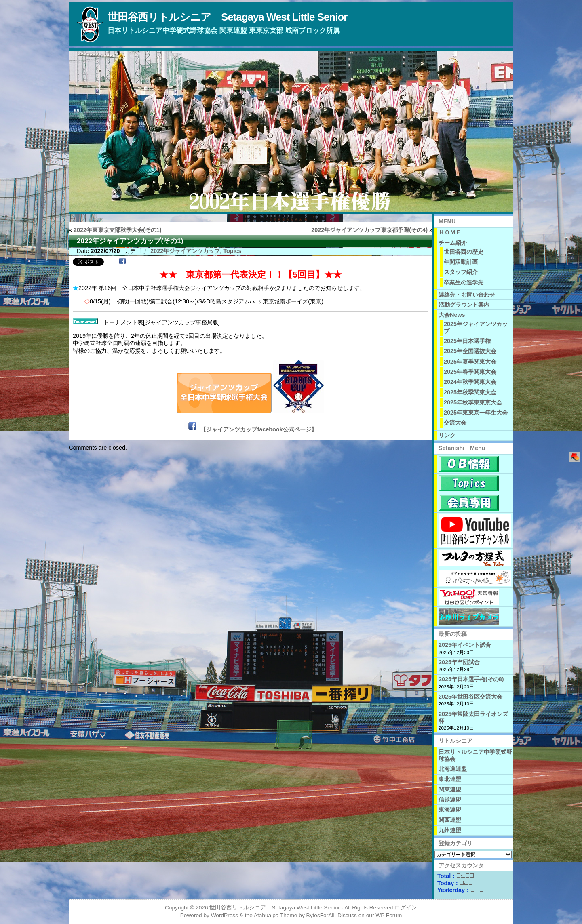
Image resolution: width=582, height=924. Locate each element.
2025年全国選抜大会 (470, 351)
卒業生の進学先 (464, 282)
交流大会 (455, 423)
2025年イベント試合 (465, 645)
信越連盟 (450, 800)
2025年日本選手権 (467, 341)
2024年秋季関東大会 (470, 382)
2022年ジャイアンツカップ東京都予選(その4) (369, 230)
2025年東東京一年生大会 (476, 413)
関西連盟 (450, 820)
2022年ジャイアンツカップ (185, 251)
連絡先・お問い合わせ (467, 295)
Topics (232, 251)
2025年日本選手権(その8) (471, 679)
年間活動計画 (461, 262)
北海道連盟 (453, 769)
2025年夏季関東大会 (470, 362)
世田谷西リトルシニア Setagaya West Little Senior (227, 17)
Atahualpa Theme (276, 915)
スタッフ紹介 (461, 272)
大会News (452, 315)
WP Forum (389, 915)
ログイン (406, 908)
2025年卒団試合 (459, 662)
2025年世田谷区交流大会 (470, 697)
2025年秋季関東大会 (470, 392)
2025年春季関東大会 (470, 372)
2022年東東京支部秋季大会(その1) (118, 230)
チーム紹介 (453, 243)
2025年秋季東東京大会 (473, 402)
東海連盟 (450, 810)
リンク (447, 435)
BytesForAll (321, 915)
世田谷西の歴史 (464, 252)
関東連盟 (450, 789)
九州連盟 (450, 830)
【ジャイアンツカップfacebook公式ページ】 (258, 429)
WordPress (225, 915)
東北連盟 (450, 779)
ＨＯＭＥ (450, 232)
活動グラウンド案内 (464, 305)
